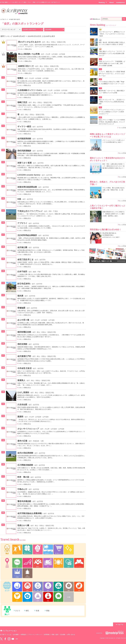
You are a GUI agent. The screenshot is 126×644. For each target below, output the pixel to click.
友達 (38, 611)
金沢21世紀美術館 (25, 453)
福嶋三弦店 (22, 102)
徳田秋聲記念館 (24, 332)
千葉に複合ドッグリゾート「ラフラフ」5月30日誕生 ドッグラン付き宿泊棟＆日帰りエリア (112, 53)
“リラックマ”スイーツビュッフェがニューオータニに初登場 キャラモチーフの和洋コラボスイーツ (112, 112)
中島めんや (22, 489)
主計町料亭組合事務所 (27, 235)
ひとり (18, 611)
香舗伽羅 (21, 308)
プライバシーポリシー (35, 635)
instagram (9, 639)
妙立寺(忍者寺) (24, 284)
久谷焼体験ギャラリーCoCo (30, 90)
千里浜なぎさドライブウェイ (30, 211)
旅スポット (97, 19)
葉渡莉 (20, 417)
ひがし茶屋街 (23, 392)
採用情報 (47, 635)
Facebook (5, 639)
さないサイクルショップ (28, 429)
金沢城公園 (22, 247)
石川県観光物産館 (25, 465)
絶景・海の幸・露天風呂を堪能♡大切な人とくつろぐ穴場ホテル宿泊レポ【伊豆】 (112, 43)
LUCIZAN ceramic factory (29, 175)
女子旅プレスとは (5, 635)
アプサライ (22, 223)
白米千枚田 (22, 272)
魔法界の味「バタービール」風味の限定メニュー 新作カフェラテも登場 (112, 92)
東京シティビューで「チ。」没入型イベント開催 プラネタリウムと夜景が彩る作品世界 (112, 102)
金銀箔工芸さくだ (26, 66)
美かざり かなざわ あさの (29, 42)
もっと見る (123, 128)
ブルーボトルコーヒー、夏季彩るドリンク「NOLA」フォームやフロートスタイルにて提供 (112, 34)
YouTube (13, 639)
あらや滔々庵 (23, 320)
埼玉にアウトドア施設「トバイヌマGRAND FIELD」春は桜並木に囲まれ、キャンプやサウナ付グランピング (112, 122)
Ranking (103, 2)
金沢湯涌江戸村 (24, 356)
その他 (69, 597)
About (111, 2)
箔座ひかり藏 (23, 525)
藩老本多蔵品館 (24, 501)
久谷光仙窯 (22, 405)
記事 (91, 19)
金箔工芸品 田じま (25, 259)
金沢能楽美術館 (24, 139)
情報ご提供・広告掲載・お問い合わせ (63, 635)
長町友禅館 (22, 344)
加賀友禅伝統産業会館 (27, 187)
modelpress (120, 2)
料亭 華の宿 (23, 477)
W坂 (19, 199)
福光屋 (20, 296)
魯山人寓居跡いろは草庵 (29, 54)
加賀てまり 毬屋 (25, 163)
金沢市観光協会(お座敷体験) (30, 513)
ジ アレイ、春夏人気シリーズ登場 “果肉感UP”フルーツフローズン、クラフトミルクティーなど (112, 74)
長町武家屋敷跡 (24, 151)
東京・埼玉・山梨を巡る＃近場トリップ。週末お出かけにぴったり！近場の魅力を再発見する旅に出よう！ (113, 166)
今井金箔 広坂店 (25, 368)
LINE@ (17, 639)
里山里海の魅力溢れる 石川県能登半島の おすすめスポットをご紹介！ (111, 235)
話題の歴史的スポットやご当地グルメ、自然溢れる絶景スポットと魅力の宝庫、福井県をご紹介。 (113, 214)
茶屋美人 (21, 380)
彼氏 (27, 611)
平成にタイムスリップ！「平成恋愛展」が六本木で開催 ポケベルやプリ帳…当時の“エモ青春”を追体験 (112, 64)
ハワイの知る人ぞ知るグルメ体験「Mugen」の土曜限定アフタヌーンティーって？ (112, 83)
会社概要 (16, 635)
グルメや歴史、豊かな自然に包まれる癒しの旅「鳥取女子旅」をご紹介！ (113, 190)
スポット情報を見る (25, 49)
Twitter (1, 639)
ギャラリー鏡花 (24, 126)
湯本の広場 (22, 441)
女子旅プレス (4, 19)
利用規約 (23, 635)
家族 (48, 611)
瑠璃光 (20, 78)
